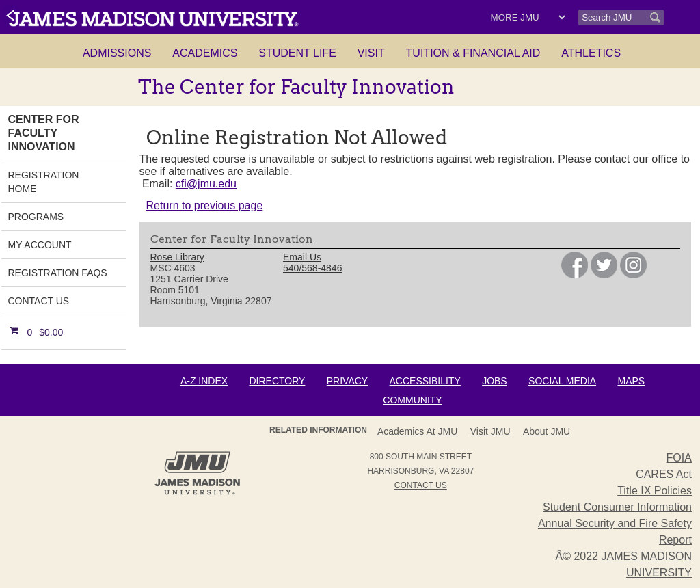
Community (412, 400)
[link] (575, 275)
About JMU (547, 431)
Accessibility (425, 381)
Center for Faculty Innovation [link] (44, 133)
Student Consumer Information (617, 507)
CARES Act (664, 474)
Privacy (347, 381)
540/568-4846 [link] (312, 268)
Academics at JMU (417, 431)
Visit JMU (490, 431)
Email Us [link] (302, 257)
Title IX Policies (655, 491)
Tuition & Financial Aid (473, 53)
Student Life (297, 53)
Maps (631, 381)
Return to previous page (205, 205)
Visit (371, 53)
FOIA (679, 458)
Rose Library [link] (177, 257)
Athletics (591, 53)
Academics (205, 53)
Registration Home (44, 182)
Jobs (495, 381)
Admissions (117, 53)
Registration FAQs (58, 273)
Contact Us (39, 301)
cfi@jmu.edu (206, 184)
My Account (40, 245)
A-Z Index (204, 381)
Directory (277, 381)
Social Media (562, 381)
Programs (36, 217)
